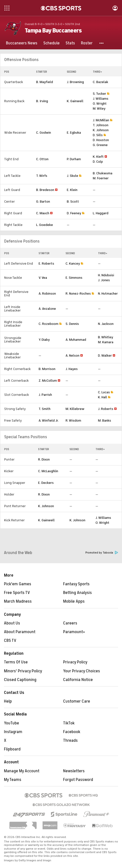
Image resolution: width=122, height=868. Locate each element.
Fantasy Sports (76, 584)
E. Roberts (46, 263)
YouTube (12, 723)
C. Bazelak (100, 82)
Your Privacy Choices (82, 671)
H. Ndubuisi (106, 275)
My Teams (13, 780)
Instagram (13, 732)
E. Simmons (74, 278)
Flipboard (12, 749)
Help (8, 701)
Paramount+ (74, 632)
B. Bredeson (45, 190)
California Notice (78, 680)
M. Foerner (101, 178)
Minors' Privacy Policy (23, 671)
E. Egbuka (74, 133)
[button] (102, 43)
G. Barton (43, 201)
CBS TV (10, 641)
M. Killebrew (75, 409)
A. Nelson (73, 356)
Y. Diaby (44, 340)
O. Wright (100, 104)
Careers (70, 623)
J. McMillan (101, 120)
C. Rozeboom (49, 324)
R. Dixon (44, 459)
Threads (70, 741)
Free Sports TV (17, 593)
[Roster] (87, 43)
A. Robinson (47, 294)
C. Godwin (44, 133)
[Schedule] (51, 43)
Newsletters (74, 771)
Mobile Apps (74, 601)
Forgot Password (78, 780)
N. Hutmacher (108, 294)
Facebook (72, 732)
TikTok (69, 723)
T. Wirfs (42, 176)
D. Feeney (74, 213)
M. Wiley (99, 108)
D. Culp (98, 162)
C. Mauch (43, 213)
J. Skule (73, 176)
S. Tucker (99, 94)
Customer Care (77, 701)
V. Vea (43, 278)
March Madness (18, 601)
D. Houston (101, 140)
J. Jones (104, 280)
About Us (12, 623)
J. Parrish (45, 395)
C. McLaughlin (48, 471)
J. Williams (101, 99)
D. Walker (105, 356)
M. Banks (105, 420)
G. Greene (100, 145)
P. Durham (74, 159)
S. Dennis (72, 324)
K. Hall (103, 397)
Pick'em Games (18, 584)
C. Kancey (73, 263)
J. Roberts (106, 409)
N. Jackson (106, 324)
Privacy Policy (75, 662)
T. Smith (45, 409)
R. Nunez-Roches (78, 294)
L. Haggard (101, 213)
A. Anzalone (47, 309)
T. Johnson (101, 125)
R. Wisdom (73, 420)
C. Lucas (104, 392)
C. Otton (42, 159)
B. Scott (73, 201)
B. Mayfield (45, 82)
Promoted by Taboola (102, 553)
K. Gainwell (75, 101)
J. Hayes (72, 369)
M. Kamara (106, 342)
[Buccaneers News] (22, 43)
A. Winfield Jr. (49, 420)
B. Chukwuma (103, 173)
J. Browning (75, 82)
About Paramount (20, 632)
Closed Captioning (20, 680)
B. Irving (42, 101)
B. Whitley (106, 337)
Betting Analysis (77, 593)
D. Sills (98, 135)
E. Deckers (46, 483)
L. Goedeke (45, 225)
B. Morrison (47, 369)
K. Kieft (98, 157)
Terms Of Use (16, 662)
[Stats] (70, 43)
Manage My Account (22, 771)
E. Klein (72, 190)
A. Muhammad (76, 340)
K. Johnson (101, 130)
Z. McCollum (48, 381)
